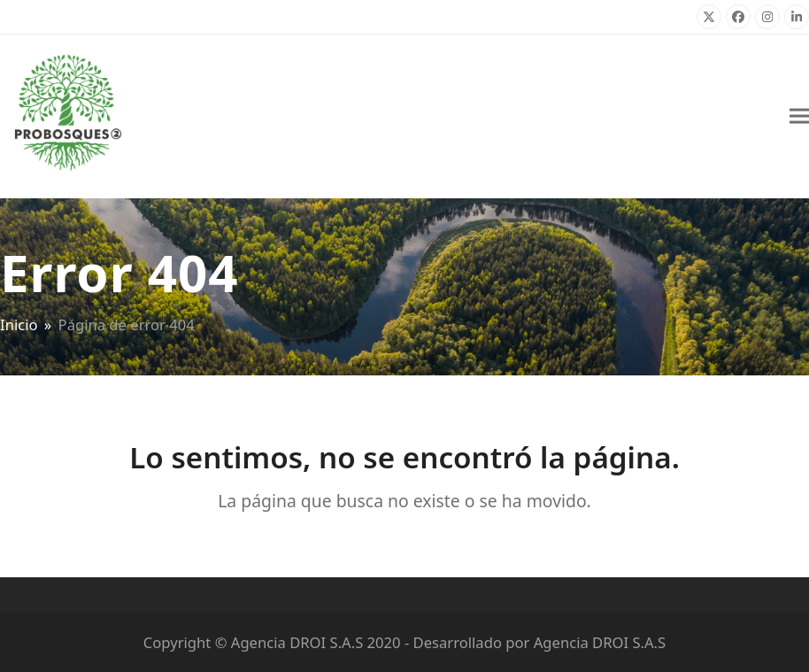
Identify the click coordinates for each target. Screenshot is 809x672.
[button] (799, 116)
